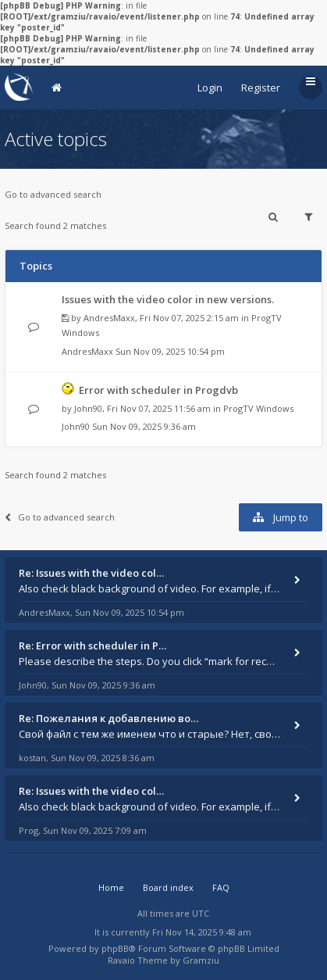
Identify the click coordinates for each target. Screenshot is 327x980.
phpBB (115, 948)
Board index (168, 887)
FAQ (221, 887)
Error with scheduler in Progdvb (158, 390)
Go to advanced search (53, 194)
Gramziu (201, 960)
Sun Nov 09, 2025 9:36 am (144, 426)
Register (261, 88)
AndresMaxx (109, 318)
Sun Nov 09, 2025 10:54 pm (170, 351)
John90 (88, 408)
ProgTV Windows (258, 408)
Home (111, 887)
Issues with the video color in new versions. (168, 299)
